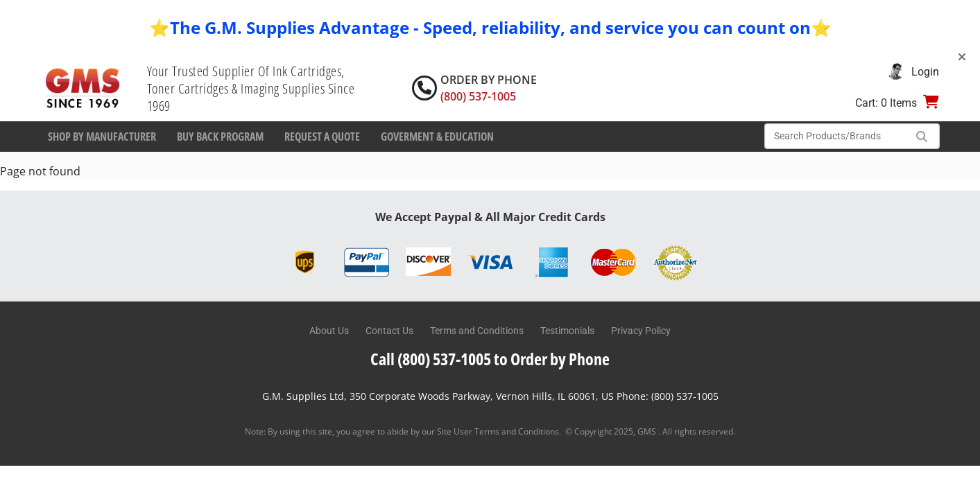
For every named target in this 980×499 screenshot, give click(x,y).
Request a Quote (322, 137)
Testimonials (567, 331)
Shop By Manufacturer (102, 137)
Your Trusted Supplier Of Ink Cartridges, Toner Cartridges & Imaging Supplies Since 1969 (251, 88)
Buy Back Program (220, 137)
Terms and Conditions (477, 331)
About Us (329, 331)
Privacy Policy (641, 331)
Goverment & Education (437, 137)
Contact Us (389, 331)
